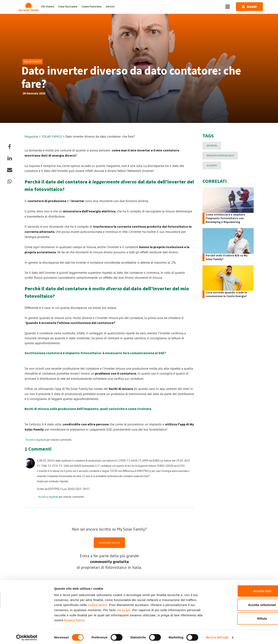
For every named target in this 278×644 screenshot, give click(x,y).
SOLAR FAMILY (52, 136)
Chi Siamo (48, 7)
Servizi (110, 7)
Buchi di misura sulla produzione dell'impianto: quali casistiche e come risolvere (88, 409)
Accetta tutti (244, 589)
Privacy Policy (74, 619)
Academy (212, 165)
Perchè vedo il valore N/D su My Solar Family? (227, 257)
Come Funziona (92, 7)
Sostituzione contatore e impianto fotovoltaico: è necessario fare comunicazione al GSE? (95, 353)
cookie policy (97, 603)
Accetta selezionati (243, 603)
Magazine (31, 136)
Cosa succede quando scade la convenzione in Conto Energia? (226, 294)
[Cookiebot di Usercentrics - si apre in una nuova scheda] (27, 636)
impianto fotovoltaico (220, 155)
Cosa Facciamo (68, 7)
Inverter (212, 146)
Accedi (30, 440)
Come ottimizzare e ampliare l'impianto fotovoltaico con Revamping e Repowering (225, 218)
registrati (41, 440)
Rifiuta (244, 617)
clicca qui (124, 609)
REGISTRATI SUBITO (109, 543)
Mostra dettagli (217, 636)
